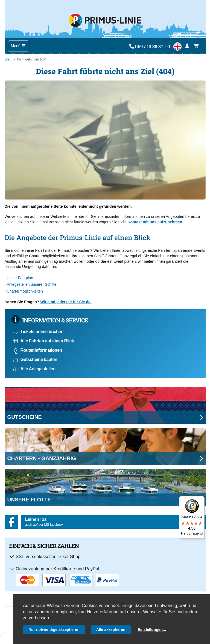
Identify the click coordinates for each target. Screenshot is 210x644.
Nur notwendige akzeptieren (54, 629)
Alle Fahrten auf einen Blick (43, 341)
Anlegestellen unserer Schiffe (32, 284)
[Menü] (201, 499)
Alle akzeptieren (111, 629)
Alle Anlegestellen (34, 369)
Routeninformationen (37, 350)
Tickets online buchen (38, 332)
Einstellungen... (152, 629)
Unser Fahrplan (20, 278)
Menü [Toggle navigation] (19, 46)
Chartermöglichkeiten (25, 291)
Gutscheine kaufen (35, 359)
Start (8, 59)
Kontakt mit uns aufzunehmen (155, 222)
